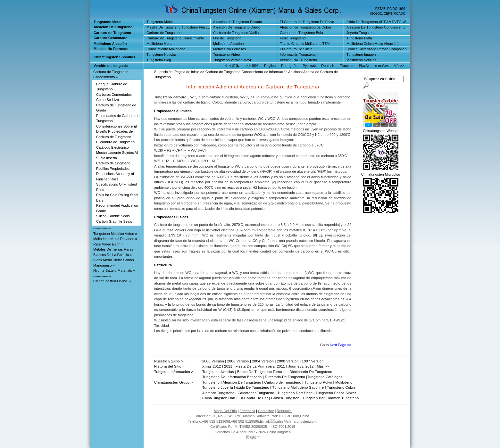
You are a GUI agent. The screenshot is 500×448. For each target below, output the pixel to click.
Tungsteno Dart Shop (295, 393)
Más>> (399, 66)
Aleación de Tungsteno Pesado (238, 22)
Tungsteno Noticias (162, 54)
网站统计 (253, 437)
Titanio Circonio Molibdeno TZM (305, 44)
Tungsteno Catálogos (325, 377)
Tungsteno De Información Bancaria (233, 377)
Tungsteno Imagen (361, 54)
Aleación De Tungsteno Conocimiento (376, 27)
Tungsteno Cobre (341, 387)
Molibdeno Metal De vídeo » (115, 239)
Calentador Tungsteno (256, 393)
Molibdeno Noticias (361, 60)
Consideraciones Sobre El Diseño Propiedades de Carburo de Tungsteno (117, 132)
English (270, 66)
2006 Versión (238, 361)
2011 (228, 366)
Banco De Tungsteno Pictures (262, 372)
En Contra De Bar (253, 398)
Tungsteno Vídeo (226, 54)
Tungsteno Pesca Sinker (336, 393)
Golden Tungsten (285, 398)
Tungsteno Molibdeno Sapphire (297, 387)
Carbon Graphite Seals (114, 221)
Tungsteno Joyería (218, 387)
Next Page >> (341, 345)
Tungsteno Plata (359, 38)
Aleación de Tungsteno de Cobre (305, 27)
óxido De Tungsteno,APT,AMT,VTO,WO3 (379, 22)
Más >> (323, 366)
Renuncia (284, 411)
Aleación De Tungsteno (242, 382)
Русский (309, 66)
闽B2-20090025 (255, 427)
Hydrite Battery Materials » (114, 270)
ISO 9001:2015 (283, 427)
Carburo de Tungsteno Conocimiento (175, 38)
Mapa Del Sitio (225, 411)
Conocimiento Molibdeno (166, 49)
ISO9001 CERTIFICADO (388, 14)
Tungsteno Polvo (318, 382)
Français (346, 66)
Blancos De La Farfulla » (113, 255)
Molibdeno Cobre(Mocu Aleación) (373, 44)
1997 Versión (313, 361)
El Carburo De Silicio (296, 49)
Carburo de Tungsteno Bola (301, 33)
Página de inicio (187, 72)
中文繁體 (252, 66)
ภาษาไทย (382, 66)
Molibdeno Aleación (228, 44)
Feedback (247, 411)
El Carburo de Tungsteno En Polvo (307, 22)
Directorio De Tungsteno (285, 377)
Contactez (266, 411)
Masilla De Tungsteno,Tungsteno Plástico (179, 27)
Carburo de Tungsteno (164, 33)
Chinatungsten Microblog (381, 174)
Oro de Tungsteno (227, 38)
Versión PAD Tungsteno (298, 60)
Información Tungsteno (298, 54)
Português (289, 66)
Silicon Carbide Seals (113, 216)
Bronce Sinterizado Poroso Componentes (379, 49)
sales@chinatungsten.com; (294, 421)
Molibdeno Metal (159, 44)
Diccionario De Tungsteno (311, 372)
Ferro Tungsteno (293, 38)
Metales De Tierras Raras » (115, 249)
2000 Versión (288, 361)
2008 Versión (213, 361)
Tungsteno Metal (160, 22)
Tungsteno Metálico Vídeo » (115, 234)
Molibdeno (344, 382)
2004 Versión (263, 361)
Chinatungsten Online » (112, 281)
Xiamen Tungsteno (343, 398)
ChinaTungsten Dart (219, 398)
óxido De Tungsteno (253, 387)
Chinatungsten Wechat (381, 131)
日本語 (364, 66)
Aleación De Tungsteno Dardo (237, 27)
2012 (217, 366)
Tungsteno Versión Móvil (232, 60)
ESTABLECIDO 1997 (390, 9)
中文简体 (232, 66)
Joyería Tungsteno (361, 33)
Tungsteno (211, 382)
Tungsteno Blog (159, 60)
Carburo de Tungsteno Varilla (236, 33)
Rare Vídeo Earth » (108, 244)
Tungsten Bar (314, 398)
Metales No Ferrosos (229, 49)
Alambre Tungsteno (218, 393)
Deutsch (328, 66)
